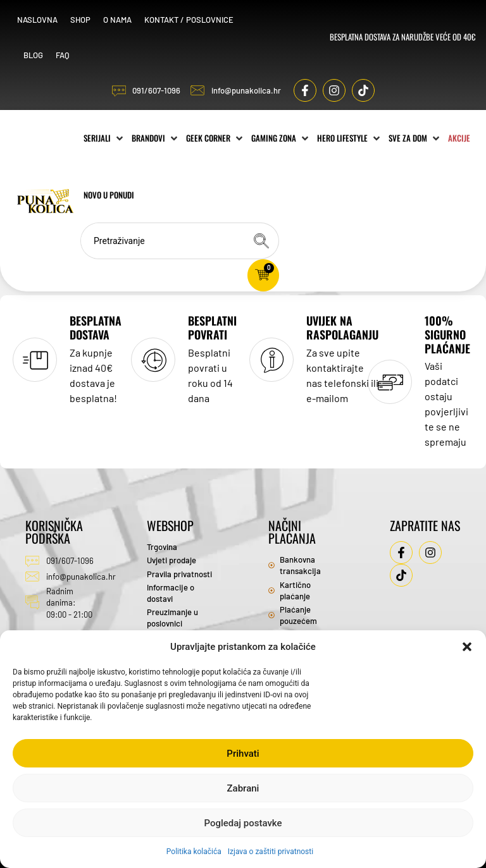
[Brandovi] (157, 135)
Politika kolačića (194, 852)
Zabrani (243, 788)
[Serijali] (106, 135)
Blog (35, 53)
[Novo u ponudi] (139, 192)
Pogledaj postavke (243, 823)
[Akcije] (96, 192)
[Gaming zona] (282, 135)
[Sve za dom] (416, 135)
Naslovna (39, 18)
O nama (119, 18)
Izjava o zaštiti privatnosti (271, 852)
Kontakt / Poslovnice (191, 18)
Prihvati (243, 754)
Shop (82, 18)
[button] (467, 647)
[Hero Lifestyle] (351, 135)
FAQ (65, 53)
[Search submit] (263, 237)
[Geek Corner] (217, 135)
